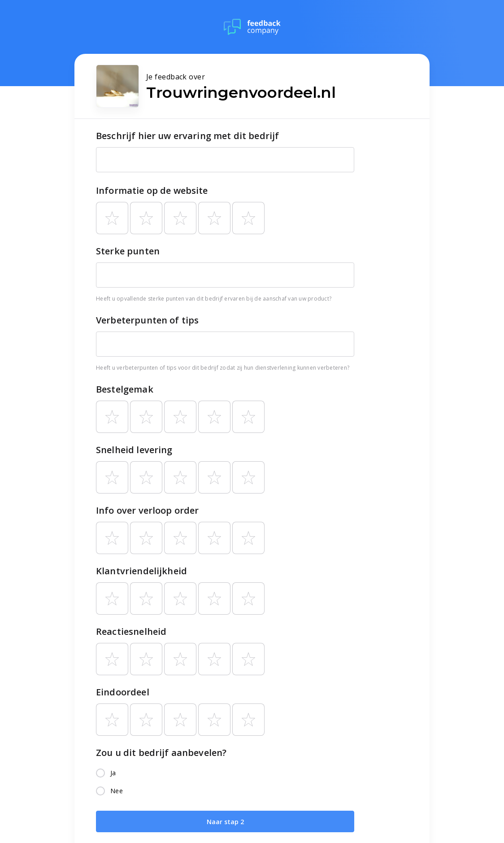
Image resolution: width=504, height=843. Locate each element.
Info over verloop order (147, 510)
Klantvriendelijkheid (141, 571)
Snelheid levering (134, 450)
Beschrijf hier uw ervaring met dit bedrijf (187, 136)
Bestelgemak (125, 389)
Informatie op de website (152, 190)
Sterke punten (128, 251)
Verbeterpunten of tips (147, 320)
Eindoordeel (123, 692)
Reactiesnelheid (131, 631)
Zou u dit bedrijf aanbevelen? (161, 753)
